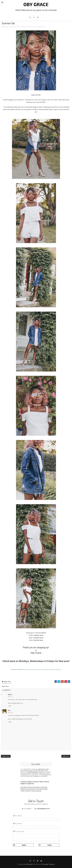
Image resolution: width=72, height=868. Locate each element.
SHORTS (43, 633)
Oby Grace (36, 4)
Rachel (10, 694)
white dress (42, 27)
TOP (36, 633)
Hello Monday (52, 669)
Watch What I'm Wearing (34, 669)
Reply (10, 706)
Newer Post (6, 756)
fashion (17, 27)
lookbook (24, 27)
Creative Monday (26, 669)
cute (13, 27)
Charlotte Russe (38, 635)
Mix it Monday (58, 669)
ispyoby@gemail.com (43, 809)
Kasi (9, 710)
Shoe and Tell (41, 669)
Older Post (66, 756)
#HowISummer (47, 669)
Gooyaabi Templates (49, 864)
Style (37, 27)
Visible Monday (20, 669)
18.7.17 (11, 697)
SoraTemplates (29, 864)
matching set (31, 27)
